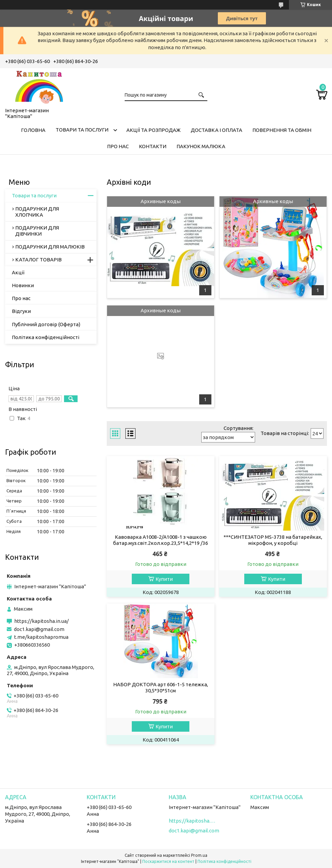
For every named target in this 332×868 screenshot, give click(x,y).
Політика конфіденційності (46, 337)
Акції (18, 272)
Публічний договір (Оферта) (46, 324)
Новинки (23, 285)
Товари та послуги (82, 130)
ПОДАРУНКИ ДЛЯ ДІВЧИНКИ (37, 231)
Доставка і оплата (216, 130)
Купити (164, 579)
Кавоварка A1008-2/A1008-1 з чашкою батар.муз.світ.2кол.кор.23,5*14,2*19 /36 (161, 540)
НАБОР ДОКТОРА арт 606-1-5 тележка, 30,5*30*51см (161, 687)
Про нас (118, 146)
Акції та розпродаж (153, 130)
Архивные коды (161, 201)
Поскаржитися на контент (168, 861)
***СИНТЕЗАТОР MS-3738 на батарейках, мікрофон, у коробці (273, 540)
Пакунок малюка (201, 146)
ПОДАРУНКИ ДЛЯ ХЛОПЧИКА (37, 212)
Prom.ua (199, 855)
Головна (33, 130)
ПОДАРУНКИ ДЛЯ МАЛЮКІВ (50, 247)
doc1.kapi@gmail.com (39, 629)
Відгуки (21, 311)
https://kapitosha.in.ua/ (41, 621)
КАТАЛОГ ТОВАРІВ (38, 260)
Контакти (153, 146)
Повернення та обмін (282, 130)
